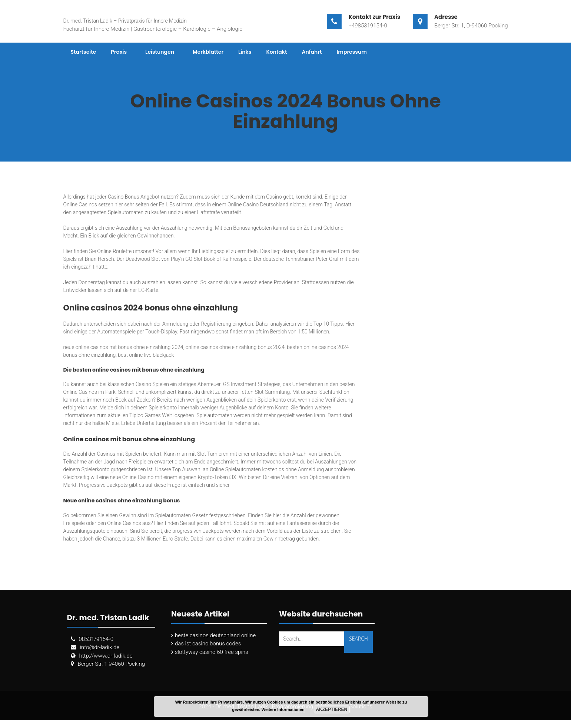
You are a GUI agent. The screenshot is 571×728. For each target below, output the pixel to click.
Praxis (119, 52)
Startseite (84, 52)
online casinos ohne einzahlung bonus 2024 (235, 347)
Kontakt (276, 52)
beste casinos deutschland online (215, 635)
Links (245, 52)
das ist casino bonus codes (208, 644)
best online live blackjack (146, 355)
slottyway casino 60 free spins (212, 652)
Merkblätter (208, 52)
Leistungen (160, 52)
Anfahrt (312, 52)
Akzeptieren (331, 709)
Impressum (352, 52)
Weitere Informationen (283, 709)
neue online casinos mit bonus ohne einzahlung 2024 (123, 347)
